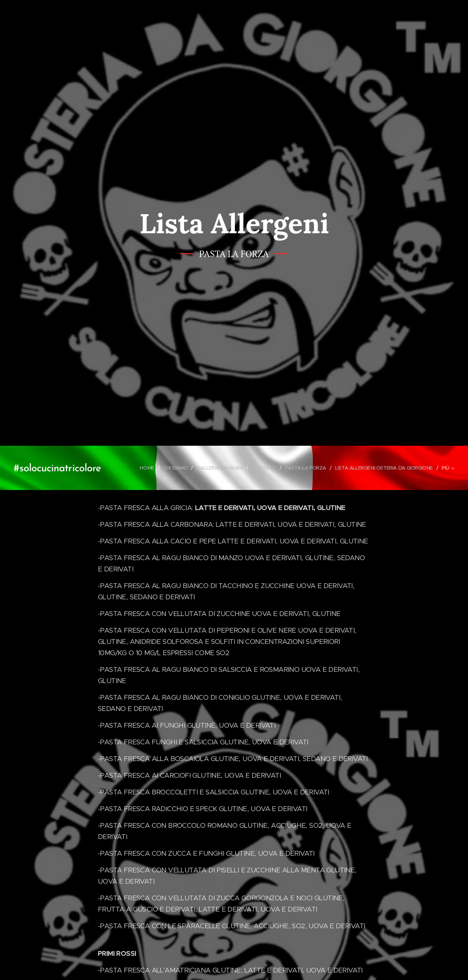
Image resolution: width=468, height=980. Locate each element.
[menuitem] (138, 468)
